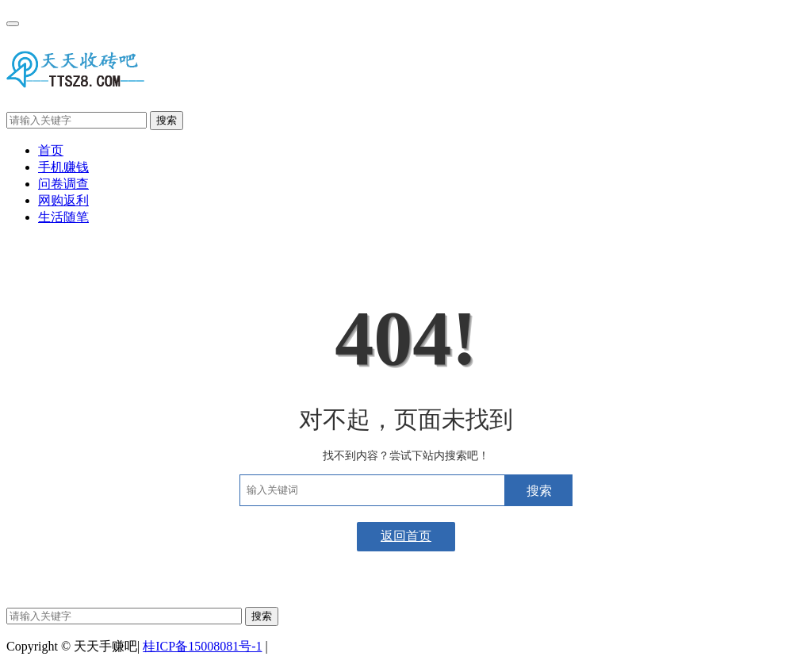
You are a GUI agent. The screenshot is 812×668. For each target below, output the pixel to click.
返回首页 (406, 536)
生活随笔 (63, 217)
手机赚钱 (63, 167)
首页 (51, 150)
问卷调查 (63, 184)
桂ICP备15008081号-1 (202, 646)
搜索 (167, 120)
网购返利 (63, 200)
